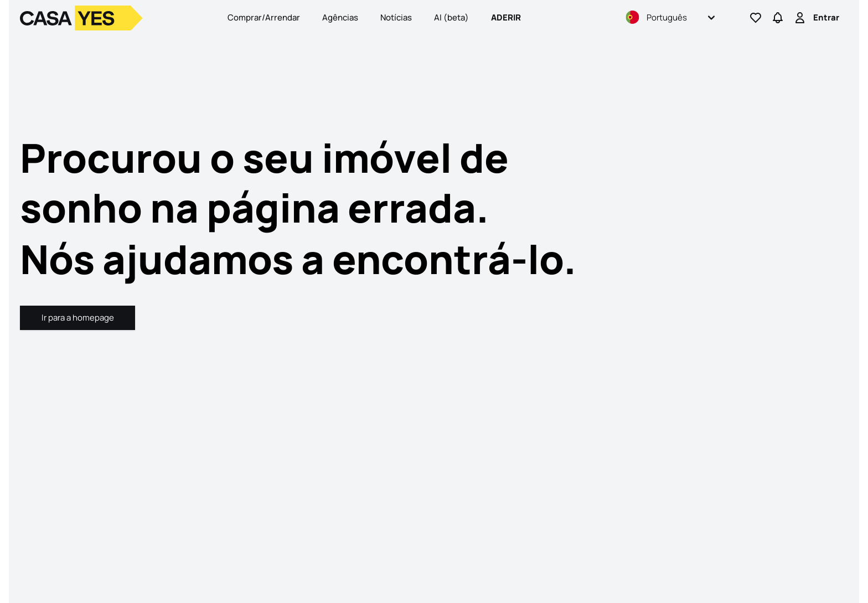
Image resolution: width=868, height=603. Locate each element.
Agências (340, 17)
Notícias (396, 17)
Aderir (506, 17)
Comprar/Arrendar (264, 17)
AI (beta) (451, 17)
